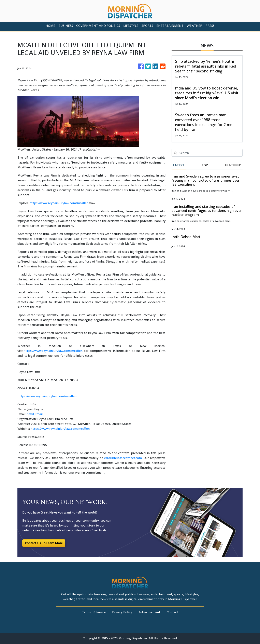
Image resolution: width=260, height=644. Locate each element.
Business (66, 26)
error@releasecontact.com (123, 458)
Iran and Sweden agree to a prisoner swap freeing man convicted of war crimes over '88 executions (206, 180)
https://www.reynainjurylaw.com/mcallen (59, 203)
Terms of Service (94, 612)
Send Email (35, 414)
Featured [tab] (233, 165)
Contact (172, 612)
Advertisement (149, 612)
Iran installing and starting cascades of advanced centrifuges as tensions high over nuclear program (207, 211)
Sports (147, 26)
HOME (50, 26)
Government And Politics (98, 26)
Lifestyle (131, 26)
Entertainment (170, 26)
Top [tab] (205, 165)
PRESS (210, 26)
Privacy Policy (122, 612)
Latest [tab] (178, 165)
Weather (194, 26)
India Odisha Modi (186, 237)
